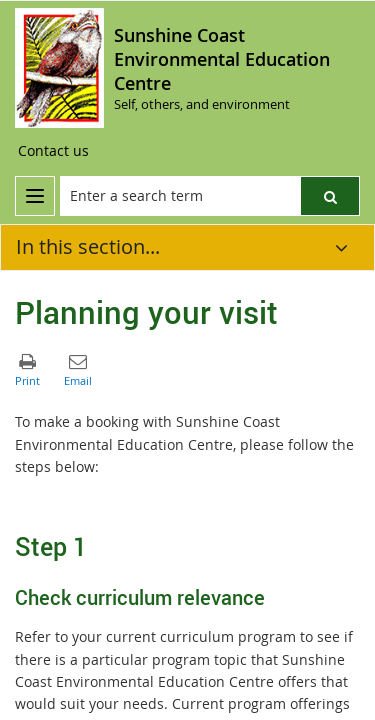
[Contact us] (53, 151)
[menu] (35, 196)
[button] (330, 196)
